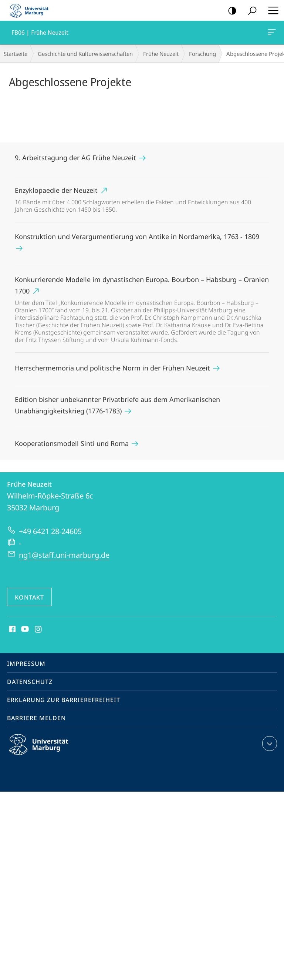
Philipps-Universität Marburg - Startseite (31, 10)
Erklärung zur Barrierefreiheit (64, 700)
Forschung (202, 54)
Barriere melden (36, 718)
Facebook (12, 630)
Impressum (26, 664)
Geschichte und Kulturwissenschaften (85, 54)
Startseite (16, 54)
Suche (250, 11)
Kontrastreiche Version (230, 11)
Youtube (24, 630)
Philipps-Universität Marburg (45, 751)
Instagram (39, 630)
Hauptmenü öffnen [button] (271, 10)
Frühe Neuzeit (161, 54)
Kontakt (29, 597)
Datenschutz (30, 682)
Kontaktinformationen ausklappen (269, 744)
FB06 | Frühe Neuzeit (271, 34)
